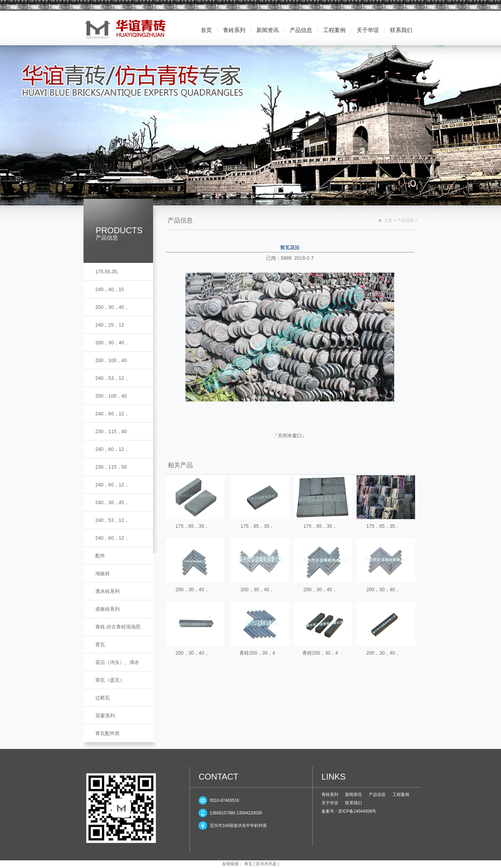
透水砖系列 (108, 591)
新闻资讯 (268, 30)
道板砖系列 (108, 609)
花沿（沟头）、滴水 (117, 662)
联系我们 (401, 30)
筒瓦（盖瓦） (110, 680)
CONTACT (218, 777)
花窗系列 (105, 715)
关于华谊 (368, 30)
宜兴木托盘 (266, 864)
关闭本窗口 (290, 436)
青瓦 (100, 644)
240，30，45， (112, 502)
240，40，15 (110, 289)
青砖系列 (234, 30)
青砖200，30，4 (257, 653)
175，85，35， (192, 526)
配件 (100, 556)
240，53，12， (112, 378)
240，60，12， (112, 414)
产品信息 (301, 30)
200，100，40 (111, 360)
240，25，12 (110, 325)
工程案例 (334, 30)
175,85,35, (107, 272)
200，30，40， (112, 307)
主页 (388, 220)
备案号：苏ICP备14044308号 (349, 811)
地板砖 (103, 573)
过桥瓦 (103, 698)
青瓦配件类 (108, 733)
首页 (206, 30)
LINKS (333, 777)
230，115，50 (111, 467)
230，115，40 (111, 431)
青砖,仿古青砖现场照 (118, 627)
